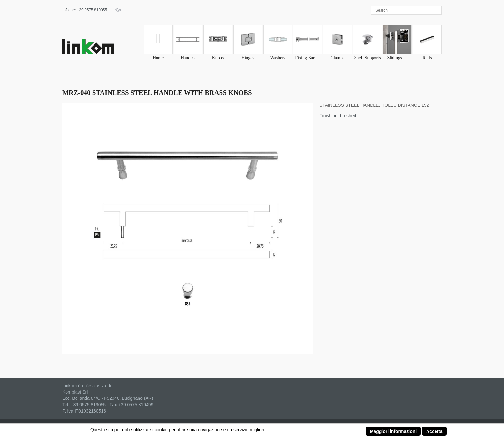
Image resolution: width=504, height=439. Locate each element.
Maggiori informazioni (393, 431)
